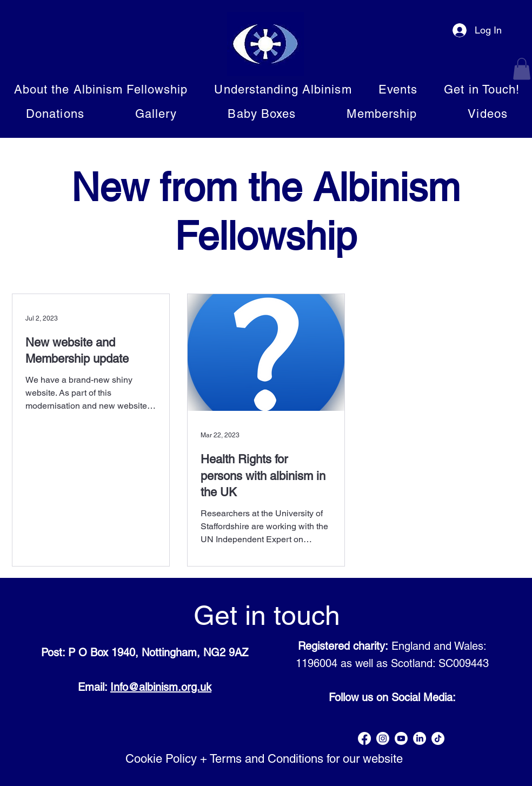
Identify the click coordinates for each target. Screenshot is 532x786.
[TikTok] (438, 738)
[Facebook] (364, 738)
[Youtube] (401, 738)
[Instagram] (383, 738)
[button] (522, 69)
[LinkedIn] (420, 738)
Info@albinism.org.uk (161, 687)
